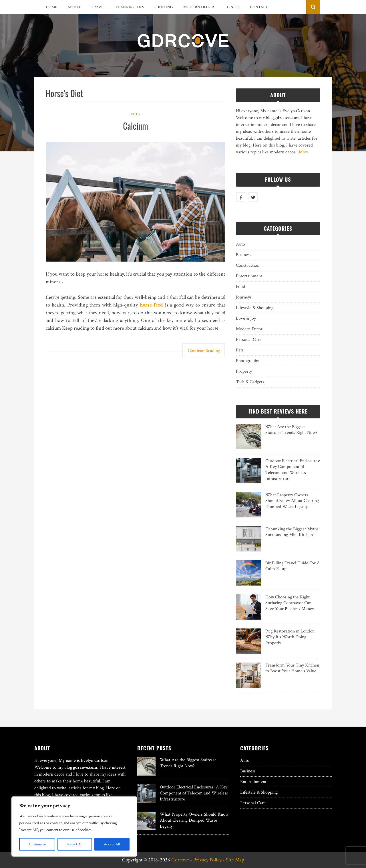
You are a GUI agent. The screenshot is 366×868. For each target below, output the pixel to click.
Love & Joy (246, 318)
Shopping (164, 7)
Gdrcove (180, 860)
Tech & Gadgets (250, 382)
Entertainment (249, 276)
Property (244, 371)
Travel (98, 7)
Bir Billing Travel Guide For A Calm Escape (293, 566)
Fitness (232, 7)
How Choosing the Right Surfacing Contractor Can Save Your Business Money (290, 603)
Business (244, 255)
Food (240, 287)
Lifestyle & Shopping (255, 308)
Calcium (135, 126)
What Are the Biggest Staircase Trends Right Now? (291, 430)
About (74, 7)
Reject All (75, 844)
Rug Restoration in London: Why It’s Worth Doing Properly (291, 637)
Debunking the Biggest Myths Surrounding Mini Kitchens (292, 532)
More (304, 152)
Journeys (244, 297)
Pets (135, 114)
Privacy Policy (207, 860)
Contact (259, 7)
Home (51, 7)
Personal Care (249, 340)
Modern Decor (199, 7)
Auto (240, 244)
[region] (74, 827)
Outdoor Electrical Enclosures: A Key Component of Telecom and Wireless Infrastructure (293, 470)
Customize (37, 844)
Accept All (112, 844)
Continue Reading (204, 351)
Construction (248, 265)
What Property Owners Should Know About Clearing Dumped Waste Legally (292, 501)
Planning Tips (130, 7)
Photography (247, 361)
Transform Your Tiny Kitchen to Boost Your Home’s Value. (292, 668)
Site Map (235, 860)
